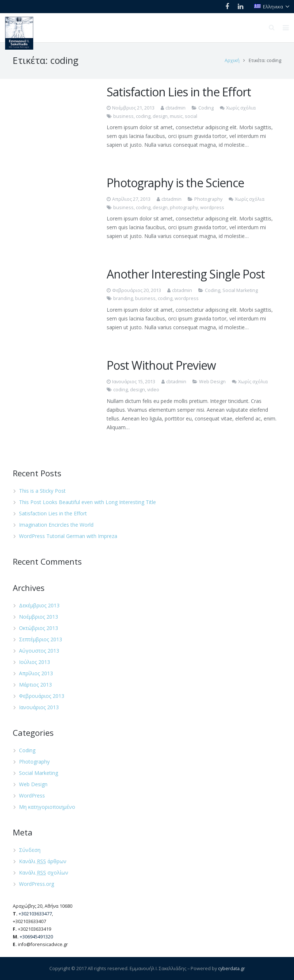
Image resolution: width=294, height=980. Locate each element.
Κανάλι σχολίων (44, 873)
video (153, 390)
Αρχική (232, 60)
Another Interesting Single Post (186, 274)
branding (123, 298)
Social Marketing (240, 290)
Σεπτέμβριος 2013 (41, 639)
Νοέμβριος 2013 (39, 617)
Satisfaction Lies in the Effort (179, 92)
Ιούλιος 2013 (35, 662)
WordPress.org (37, 884)
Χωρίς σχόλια (241, 108)
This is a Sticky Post (42, 491)
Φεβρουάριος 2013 (42, 696)
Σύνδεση (30, 850)
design (160, 116)
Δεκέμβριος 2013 (39, 605)
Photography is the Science (175, 183)
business (123, 116)
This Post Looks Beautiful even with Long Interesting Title (87, 502)
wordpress (212, 207)
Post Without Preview (161, 365)
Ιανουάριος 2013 (39, 707)
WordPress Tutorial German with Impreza (68, 536)
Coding (206, 108)
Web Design (212, 382)
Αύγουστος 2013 (39, 651)
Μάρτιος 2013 (35, 685)
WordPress (32, 795)
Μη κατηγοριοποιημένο (47, 807)
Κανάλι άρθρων (43, 861)
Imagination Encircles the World (56, 525)
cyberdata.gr (232, 969)
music (176, 116)
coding (143, 116)
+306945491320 (36, 937)
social (191, 116)
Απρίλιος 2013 (36, 673)
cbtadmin (175, 108)
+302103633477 (35, 914)
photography (184, 207)
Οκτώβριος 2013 (39, 628)
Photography (208, 199)
